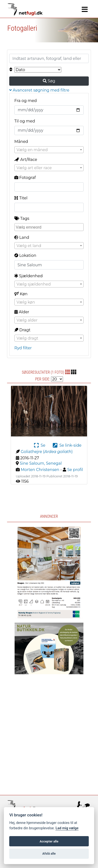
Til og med (25, 121)
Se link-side (67, 445)
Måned (21, 142)
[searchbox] (50, 227)
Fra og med (26, 101)
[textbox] (49, 150)
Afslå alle (49, 854)
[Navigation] (85, 9)
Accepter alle (49, 841)
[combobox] (49, 150)
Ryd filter (23, 348)
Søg (49, 81)
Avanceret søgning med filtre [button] (39, 90)
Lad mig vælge (67, 828)
